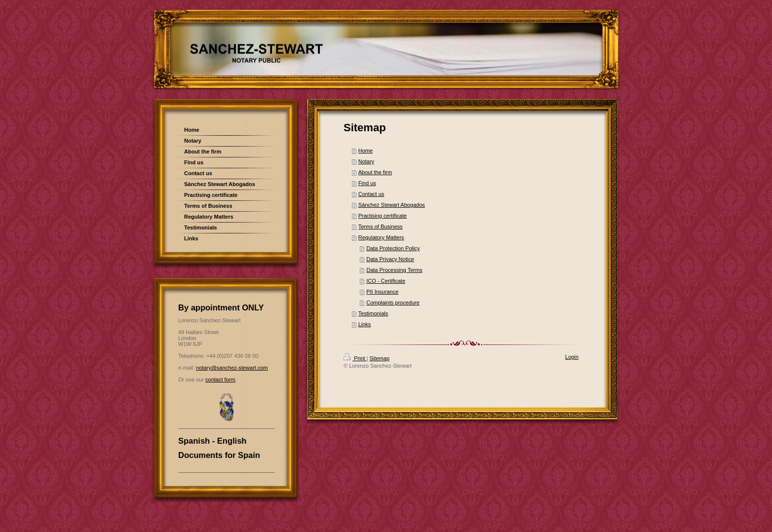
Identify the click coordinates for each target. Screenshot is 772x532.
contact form (220, 380)
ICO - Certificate (386, 281)
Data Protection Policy (393, 248)
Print (355, 358)
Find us (367, 183)
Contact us (371, 194)
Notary (366, 161)
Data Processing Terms (394, 270)
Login (572, 357)
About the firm (375, 172)
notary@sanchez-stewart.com (232, 368)
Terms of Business (381, 227)
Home (366, 151)
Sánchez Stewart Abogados (392, 205)
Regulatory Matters (381, 237)
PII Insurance (382, 292)
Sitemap (380, 358)
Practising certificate (383, 216)
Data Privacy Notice (390, 259)
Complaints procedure (393, 303)
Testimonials (373, 313)
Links (365, 324)
